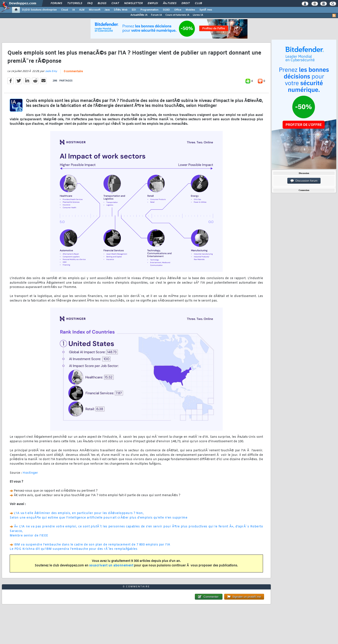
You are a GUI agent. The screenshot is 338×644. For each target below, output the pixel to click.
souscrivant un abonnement (111, 566)
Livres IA (198, 15)
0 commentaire (73, 72)
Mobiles (190, 10)
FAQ (90, 3)
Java (107, 10)
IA (74, 10)
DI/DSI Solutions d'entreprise (39, 10)
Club (198, 3)
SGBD (166, 10)
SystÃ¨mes (206, 10)
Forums (56, 3)
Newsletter (133, 3)
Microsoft (95, 10)
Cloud (64, 10)
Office (178, 10)
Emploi (153, 3)
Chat (115, 3)
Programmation (149, 10)
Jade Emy (51, 71)
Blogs (102, 3)
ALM (82, 10)
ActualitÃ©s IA (139, 15)
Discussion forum (304, 181)
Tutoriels (75, 3)
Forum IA (156, 15)
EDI (134, 10)
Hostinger (30, 473)
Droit (186, 3)
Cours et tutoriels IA (177, 15)
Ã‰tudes (170, 3)
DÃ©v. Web (121, 10)
